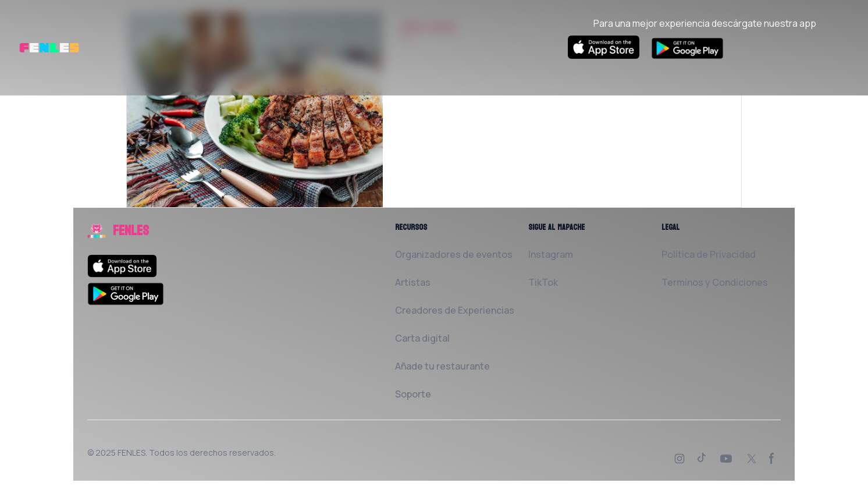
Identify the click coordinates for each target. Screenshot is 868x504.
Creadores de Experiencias (455, 310)
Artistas (413, 282)
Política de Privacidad (709, 254)
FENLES (131, 452)
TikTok (543, 282)
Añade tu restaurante (442, 366)
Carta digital (422, 338)
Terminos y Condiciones (715, 282)
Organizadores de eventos (454, 254)
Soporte (413, 394)
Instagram (551, 254)
